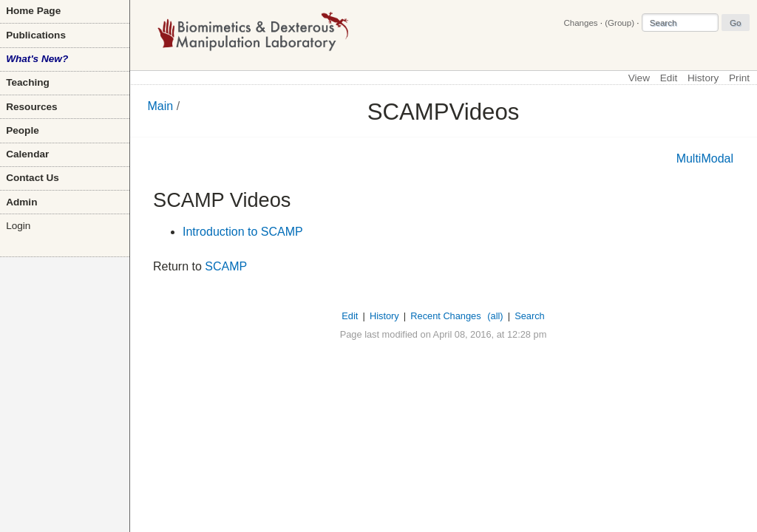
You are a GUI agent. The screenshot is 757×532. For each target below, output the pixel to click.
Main (161, 106)
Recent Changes (445, 316)
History (703, 78)
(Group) (619, 23)
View (639, 78)
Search (530, 316)
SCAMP (226, 266)
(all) (495, 316)
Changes (580, 23)
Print (739, 78)
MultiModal (705, 158)
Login (18, 226)
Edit (669, 78)
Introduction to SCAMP (243, 232)
